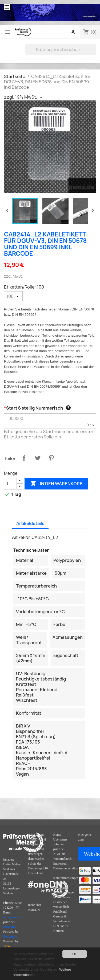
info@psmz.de (13, 917)
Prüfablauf (60, 912)
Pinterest (51, 458)
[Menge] (10, 484)
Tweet (38, 458)
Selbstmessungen (64, 892)
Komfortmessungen (66, 878)
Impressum (60, 864)
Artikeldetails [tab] (30, 523)
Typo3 (7, 946)
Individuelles (62, 897)
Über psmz (60, 839)
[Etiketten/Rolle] (13, 296)
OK (75, 954)
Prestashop (10, 936)
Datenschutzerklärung (67, 868)
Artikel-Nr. (21, 537)
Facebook (10, 927)
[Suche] (61, 49)
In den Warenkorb (56, 484)
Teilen (24, 458)
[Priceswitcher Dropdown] (24, 97)
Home (57, 835)
